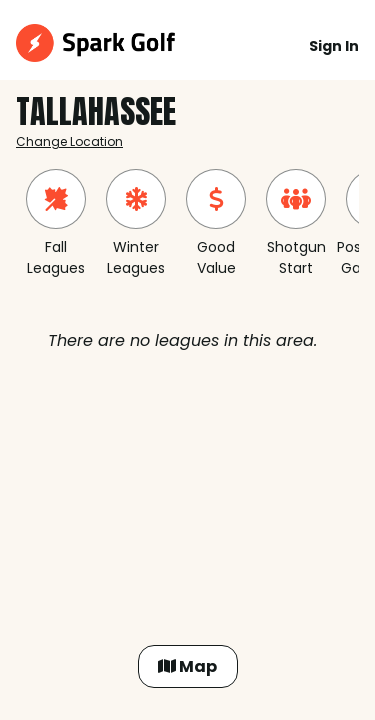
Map (187, 666)
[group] (56, 224)
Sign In (334, 46)
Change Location (69, 141)
